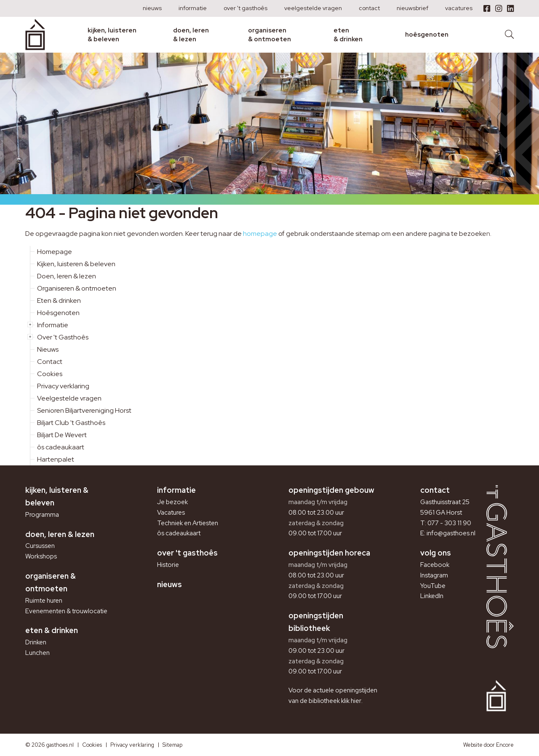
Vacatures (459, 8)
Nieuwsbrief (412, 8)
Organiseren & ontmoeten (269, 35)
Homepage (55, 252)
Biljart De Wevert (62, 435)
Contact (369, 8)
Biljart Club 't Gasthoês (71, 423)
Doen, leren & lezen (191, 35)
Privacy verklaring (63, 386)
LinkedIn (432, 596)
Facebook (435, 565)
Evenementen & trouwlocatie (66, 611)
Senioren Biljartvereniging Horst (84, 410)
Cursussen (40, 546)
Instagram (434, 575)
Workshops (41, 556)
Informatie (193, 8)
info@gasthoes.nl (451, 533)
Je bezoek (172, 502)
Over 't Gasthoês (245, 8)
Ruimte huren (44, 601)
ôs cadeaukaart (61, 447)
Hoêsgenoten (427, 35)
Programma (42, 515)
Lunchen (37, 653)
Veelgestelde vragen (313, 8)
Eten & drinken (348, 35)
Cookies (50, 374)
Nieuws (152, 8)
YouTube (433, 586)
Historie (168, 565)
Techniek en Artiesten (188, 523)
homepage (260, 234)
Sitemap (172, 745)
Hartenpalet (56, 459)
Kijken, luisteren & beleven (112, 35)
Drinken (36, 642)
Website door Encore (488, 745)
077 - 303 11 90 (449, 523)
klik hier (351, 701)
